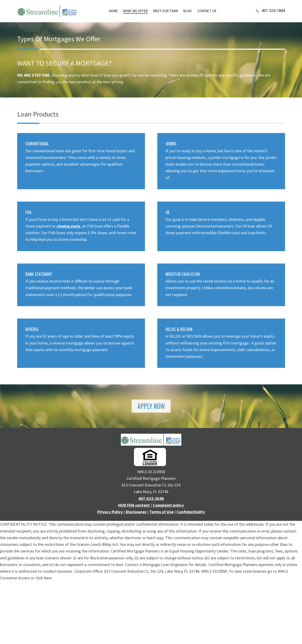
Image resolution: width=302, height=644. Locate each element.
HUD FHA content (134, 505)
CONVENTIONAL (37, 144)
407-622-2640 (151, 498)
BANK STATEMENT (39, 274)
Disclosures (136, 512)
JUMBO (171, 144)
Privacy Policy (110, 512)
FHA (28, 212)
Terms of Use (162, 512)
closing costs (68, 226)
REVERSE (32, 329)
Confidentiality (191, 512)
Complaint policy (168, 505)
